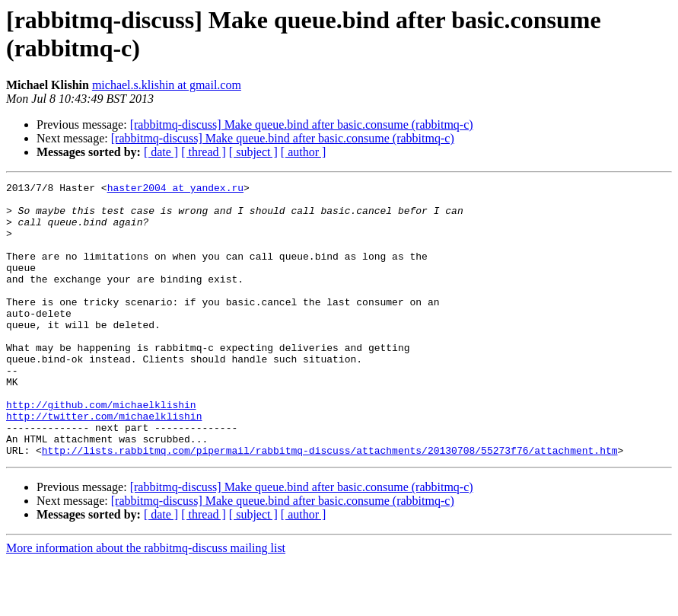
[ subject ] (253, 152)
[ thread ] (204, 152)
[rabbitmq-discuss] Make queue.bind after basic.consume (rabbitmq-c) (302, 124)
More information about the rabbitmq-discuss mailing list (146, 603)
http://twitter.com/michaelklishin (104, 464)
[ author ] (304, 152)
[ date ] (161, 152)
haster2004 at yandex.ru (175, 190)
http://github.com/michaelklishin (101, 450)
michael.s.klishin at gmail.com (167, 85)
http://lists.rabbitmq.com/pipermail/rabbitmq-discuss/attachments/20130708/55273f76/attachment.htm (330, 505)
